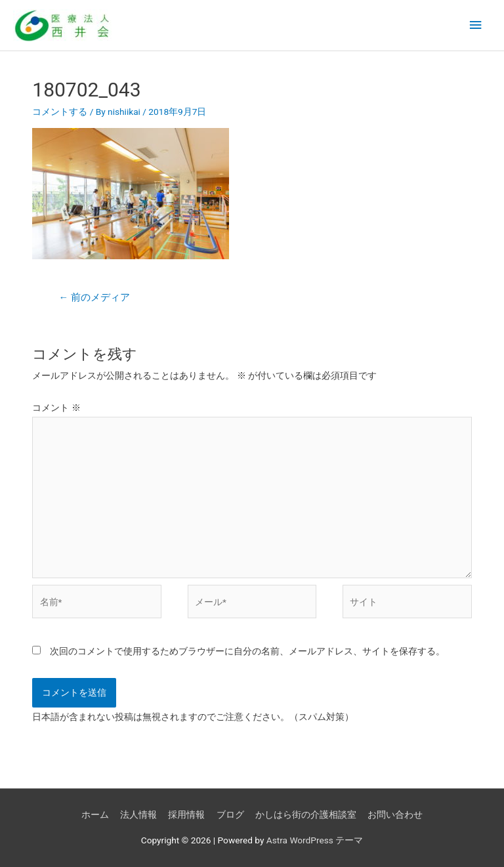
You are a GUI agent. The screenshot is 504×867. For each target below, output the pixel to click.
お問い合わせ (395, 814)
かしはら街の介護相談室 (306, 814)
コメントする (60, 112)
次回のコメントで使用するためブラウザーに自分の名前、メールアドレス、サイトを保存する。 (247, 651)
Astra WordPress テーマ (315, 840)
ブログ (230, 814)
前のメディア (94, 297)
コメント (56, 408)
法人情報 (138, 814)
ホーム (95, 814)
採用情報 (186, 814)
